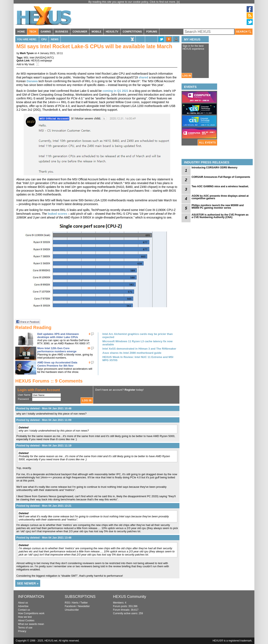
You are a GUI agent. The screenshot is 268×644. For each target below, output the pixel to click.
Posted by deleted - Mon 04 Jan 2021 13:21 (44, 506)
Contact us (24, 610)
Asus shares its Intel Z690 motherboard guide (132, 353)
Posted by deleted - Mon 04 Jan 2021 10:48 (44, 408)
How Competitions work (31, 613)
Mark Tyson (27, 53)
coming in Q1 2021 (116, 91)
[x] (178, 2)
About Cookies (26, 621)
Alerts (75, 603)
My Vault (29, 64)
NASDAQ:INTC (45, 58)
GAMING (46, 32)
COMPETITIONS (132, 32)
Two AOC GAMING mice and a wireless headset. (220, 186)
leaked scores (57, 214)
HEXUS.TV (112, 32)
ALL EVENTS (207, 143)
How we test (25, 617)
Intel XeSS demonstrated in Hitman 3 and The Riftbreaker (139, 349)
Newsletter (84, 606)
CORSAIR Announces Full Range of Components (221, 177)
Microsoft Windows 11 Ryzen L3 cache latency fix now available (137, 343)
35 (89, 348)
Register (130, 390)
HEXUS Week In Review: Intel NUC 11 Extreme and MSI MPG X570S (138, 359)
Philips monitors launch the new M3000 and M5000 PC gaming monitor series (218, 207)
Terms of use (25, 628)
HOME (21, 32)
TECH (33, 32)
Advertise (23, 606)
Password (23, 399)
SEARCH (244, 32)
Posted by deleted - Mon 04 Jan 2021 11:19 (44, 446)
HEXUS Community (130, 597)
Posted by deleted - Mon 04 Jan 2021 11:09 (44, 420)
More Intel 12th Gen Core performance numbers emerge (57, 350)
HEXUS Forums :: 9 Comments (49, 381)
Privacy (22, 631)
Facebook (70, 606)
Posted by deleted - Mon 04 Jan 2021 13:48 (44, 538)
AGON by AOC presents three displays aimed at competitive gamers (220, 197)
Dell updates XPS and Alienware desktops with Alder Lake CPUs (58, 336)
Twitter (84, 603)
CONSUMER (80, 32)
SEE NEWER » (28, 583)
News (55, 39)
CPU (44, 39)
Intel (32, 58)
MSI (26, 58)
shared (143, 77)
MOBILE (96, 32)
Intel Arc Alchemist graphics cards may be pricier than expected (138, 336)
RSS (67, 603)
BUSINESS (62, 32)
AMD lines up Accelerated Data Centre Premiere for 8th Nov (57, 364)
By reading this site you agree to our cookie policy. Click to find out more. (133, 2)
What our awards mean (31, 624)
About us (23, 603)
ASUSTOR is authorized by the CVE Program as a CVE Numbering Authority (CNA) (220, 216)
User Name (24, 395)
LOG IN (187, 76)
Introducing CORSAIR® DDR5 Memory (215, 168)
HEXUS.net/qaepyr (42, 61)
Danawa (32, 81)
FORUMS (152, 32)
